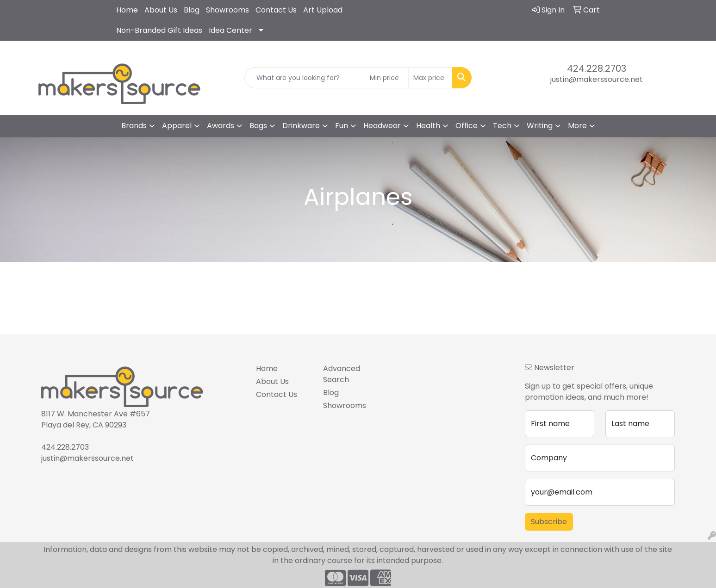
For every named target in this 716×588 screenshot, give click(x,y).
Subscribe (549, 522)
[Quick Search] (305, 78)
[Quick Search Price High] (430, 78)
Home (127, 10)
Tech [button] (502, 126)
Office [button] (467, 126)
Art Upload (323, 10)
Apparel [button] (177, 126)
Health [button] (428, 126)
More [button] (577, 126)
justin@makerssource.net (597, 79)
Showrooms (227, 10)
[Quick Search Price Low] (387, 78)
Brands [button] (134, 126)
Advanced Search (342, 374)
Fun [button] (342, 126)
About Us (161, 10)
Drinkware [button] (301, 126)
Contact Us (276, 10)
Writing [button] (540, 126)
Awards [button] (221, 126)
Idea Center (230, 30)
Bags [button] (258, 126)
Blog (192, 10)
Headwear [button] (382, 126)
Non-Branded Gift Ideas (159, 30)
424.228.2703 (597, 68)
